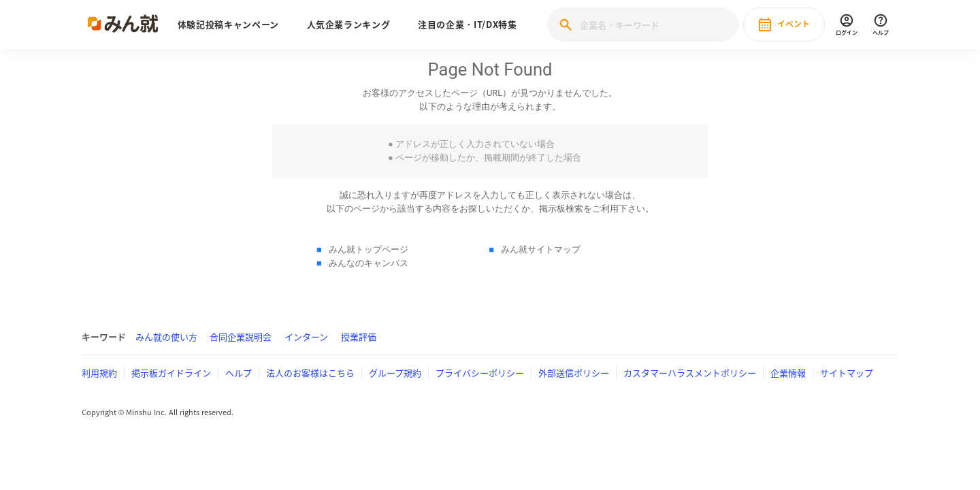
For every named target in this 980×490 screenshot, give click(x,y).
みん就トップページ (369, 249)
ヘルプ (239, 373)
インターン (306, 337)
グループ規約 (395, 373)
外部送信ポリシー (574, 373)
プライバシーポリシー (480, 373)
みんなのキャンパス (369, 263)
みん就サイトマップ (541, 249)
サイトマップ (847, 373)
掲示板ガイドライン (171, 373)
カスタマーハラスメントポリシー (690, 373)
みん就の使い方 (166, 337)
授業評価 (359, 337)
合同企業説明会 (241, 337)
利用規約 (99, 373)
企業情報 (788, 373)
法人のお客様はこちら (310, 373)
